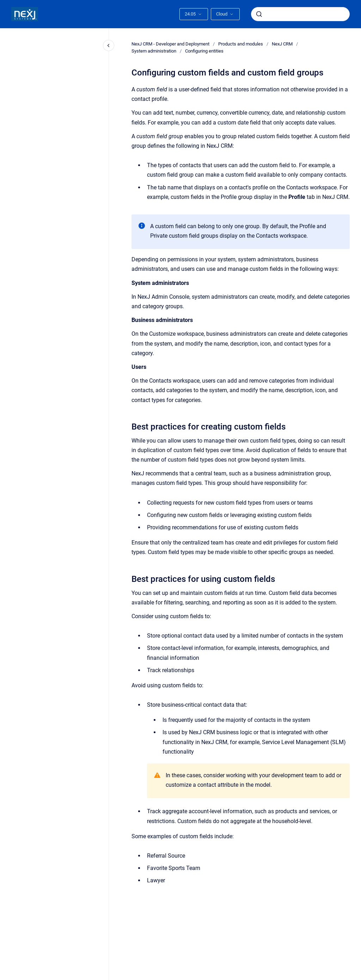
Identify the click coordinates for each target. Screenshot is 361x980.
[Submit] (259, 14)
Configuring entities (204, 51)
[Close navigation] (109, 45)
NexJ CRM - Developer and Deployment (170, 44)
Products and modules (241, 44)
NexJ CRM (282, 44)
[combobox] (300, 14)
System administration (154, 51)
